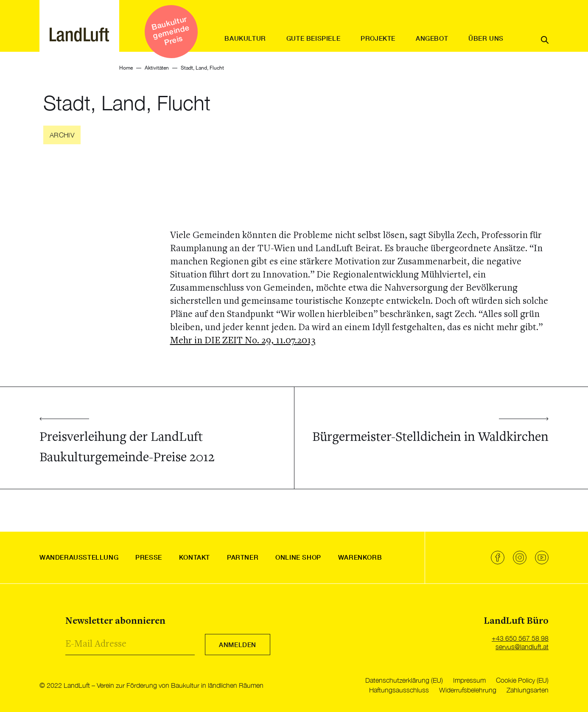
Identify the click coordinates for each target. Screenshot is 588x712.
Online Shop (298, 557)
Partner (243, 557)
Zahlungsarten (528, 690)
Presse (149, 557)
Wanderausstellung (79, 557)
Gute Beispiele (313, 38)
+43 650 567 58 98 (520, 638)
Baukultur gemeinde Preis (170, 30)
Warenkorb (360, 557)
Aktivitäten (157, 68)
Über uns (486, 38)
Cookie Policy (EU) (522, 680)
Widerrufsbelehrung (468, 690)
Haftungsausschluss (399, 690)
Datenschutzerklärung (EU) (404, 680)
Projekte (378, 38)
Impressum (469, 680)
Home (126, 68)
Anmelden (238, 645)
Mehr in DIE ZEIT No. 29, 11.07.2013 (243, 341)
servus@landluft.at (522, 647)
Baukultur (245, 38)
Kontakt (195, 557)
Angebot (432, 38)
